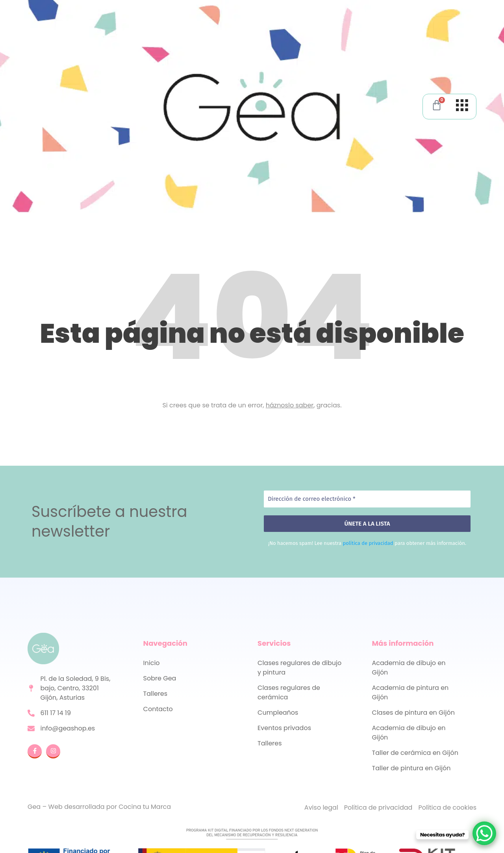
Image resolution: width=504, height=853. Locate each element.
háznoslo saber (290, 405)
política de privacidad (368, 543)
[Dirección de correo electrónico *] (367, 499)
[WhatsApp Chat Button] (484, 833)
